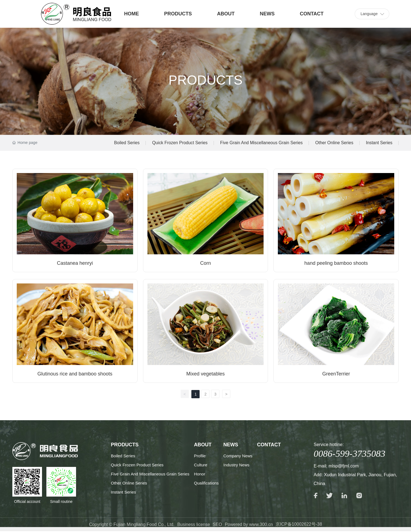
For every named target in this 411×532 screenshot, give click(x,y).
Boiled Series (123, 143)
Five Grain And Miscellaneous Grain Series (259, 143)
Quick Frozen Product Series (177, 143)
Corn (205, 264)
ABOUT (226, 14)
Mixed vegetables (205, 374)
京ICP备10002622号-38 (299, 525)
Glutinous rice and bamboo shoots (75, 374)
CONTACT (312, 14)
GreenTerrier (336, 374)
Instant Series (379, 143)
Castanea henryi (75, 264)
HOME (132, 14)
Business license (194, 525)
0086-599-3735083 (350, 454)
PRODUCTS (178, 14)
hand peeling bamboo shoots (336, 264)
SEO (217, 525)
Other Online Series (333, 143)
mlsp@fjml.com (344, 466)
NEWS (267, 14)
